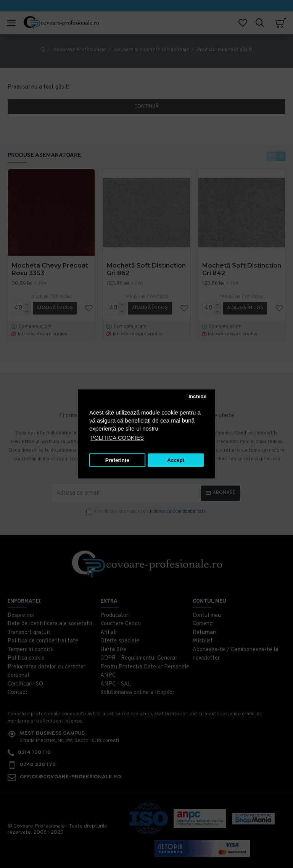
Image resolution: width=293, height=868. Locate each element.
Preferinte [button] (117, 460)
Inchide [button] (197, 396)
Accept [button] (176, 460)
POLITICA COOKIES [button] (117, 438)
